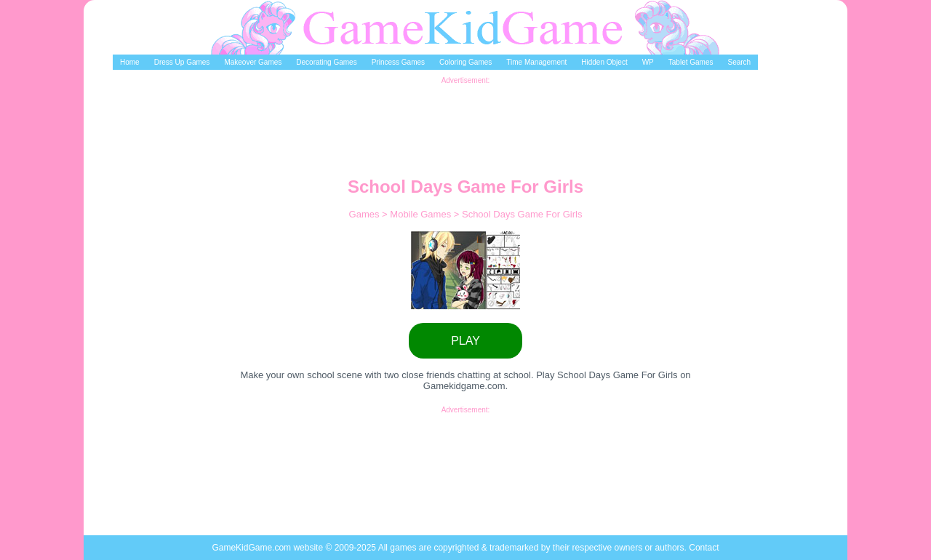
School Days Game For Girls (522, 214)
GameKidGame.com (252, 548)
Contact (704, 548)
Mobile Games (421, 214)
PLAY (465, 341)
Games (366, 214)
